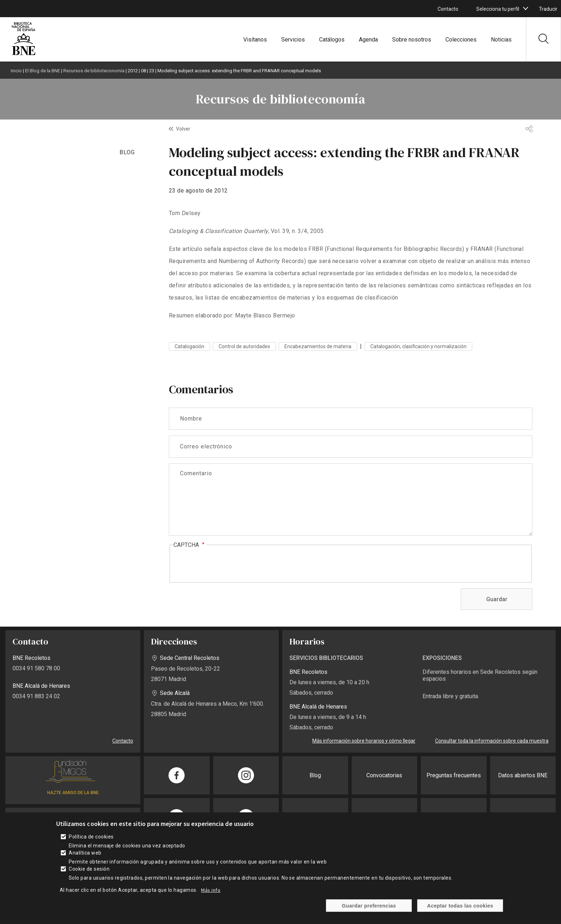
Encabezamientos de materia (318, 346)
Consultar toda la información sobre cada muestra (492, 741)
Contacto (448, 9)
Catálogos (332, 40)
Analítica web (85, 853)
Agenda (368, 40)
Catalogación (189, 346)
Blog (315, 775)
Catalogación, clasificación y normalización (418, 346)
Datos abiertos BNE (523, 775)
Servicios (293, 40)
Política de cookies (91, 837)
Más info (211, 890)
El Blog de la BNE (43, 71)
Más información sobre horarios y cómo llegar (364, 741)
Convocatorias (384, 775)
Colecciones (461, 40)
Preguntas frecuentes (454, 775)
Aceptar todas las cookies (460, 906)
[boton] (526, 9)
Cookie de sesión (89, 869)
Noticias (501, 40)
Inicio (16, 71)
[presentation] (228, 564)
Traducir (548, 9)
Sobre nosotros (412, 40)
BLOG (127, 152)
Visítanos (255, 40)
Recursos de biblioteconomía (94, 71)
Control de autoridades (244, 346)
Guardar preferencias (369, 906)
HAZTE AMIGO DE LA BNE (73, 793)
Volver (183, 129)
